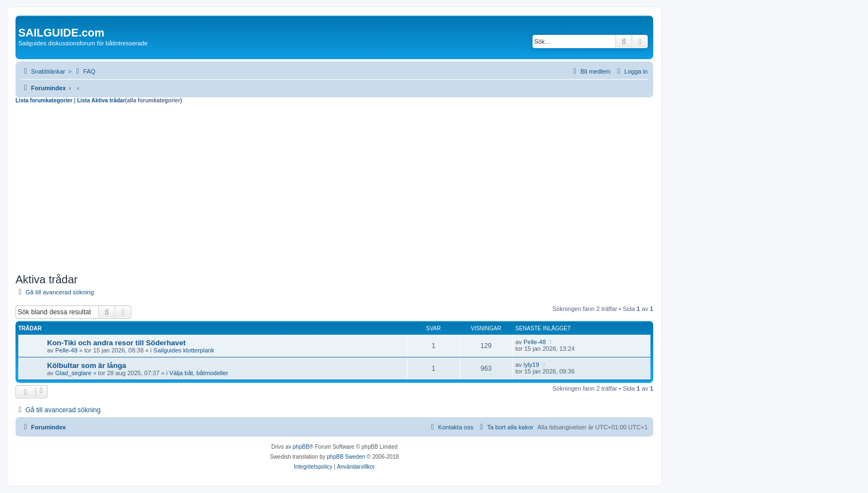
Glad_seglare (73, 373)
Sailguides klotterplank (184, 350)
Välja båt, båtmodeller (199, 373)
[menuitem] (84, 71)
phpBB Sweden (346, 457)
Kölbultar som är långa (87, 365)
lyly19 (531, 365)
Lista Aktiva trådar (101, 100)
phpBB (301, 447)
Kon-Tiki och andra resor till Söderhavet (116, 343)
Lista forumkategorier (44, 100)
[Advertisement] (334, 187)
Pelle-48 (66, 350)
